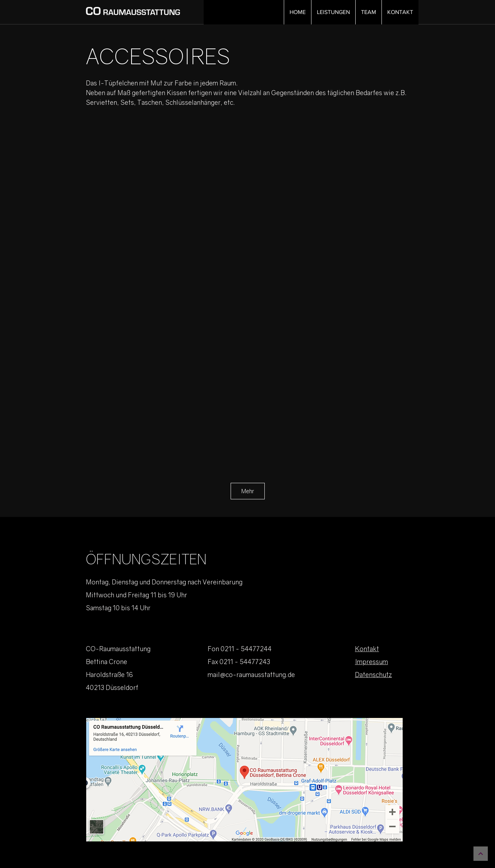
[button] (333, 12)
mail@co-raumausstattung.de (251, 675)
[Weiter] (481, 854)
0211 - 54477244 (246, 649)
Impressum (371, 662)
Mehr (248, 491)
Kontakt (367, 649)
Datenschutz (373, 675)
